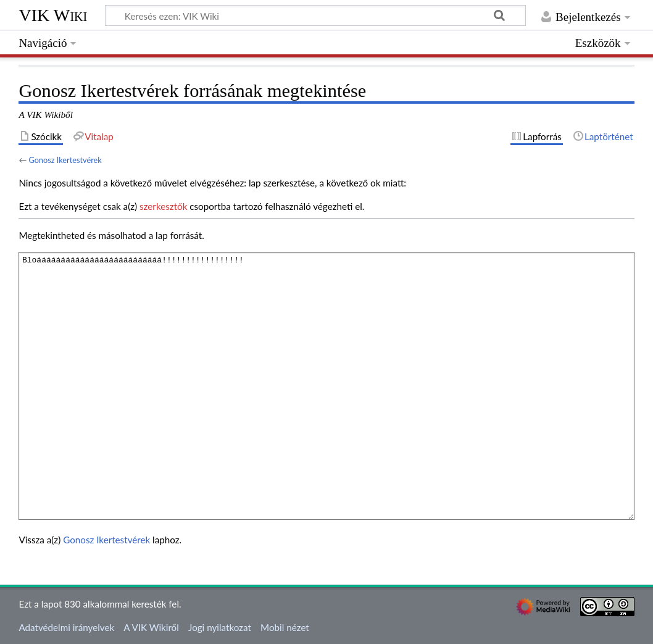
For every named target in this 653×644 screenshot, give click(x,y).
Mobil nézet (285, 627)
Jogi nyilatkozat (220, 627)
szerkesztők (163, 206)
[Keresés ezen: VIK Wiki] (315, 15)
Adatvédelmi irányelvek (66, 627)
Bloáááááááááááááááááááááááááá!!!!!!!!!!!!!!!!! (326, 386)
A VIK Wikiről (151, 627)
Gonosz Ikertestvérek (65, 160)
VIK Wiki (53, 15)
